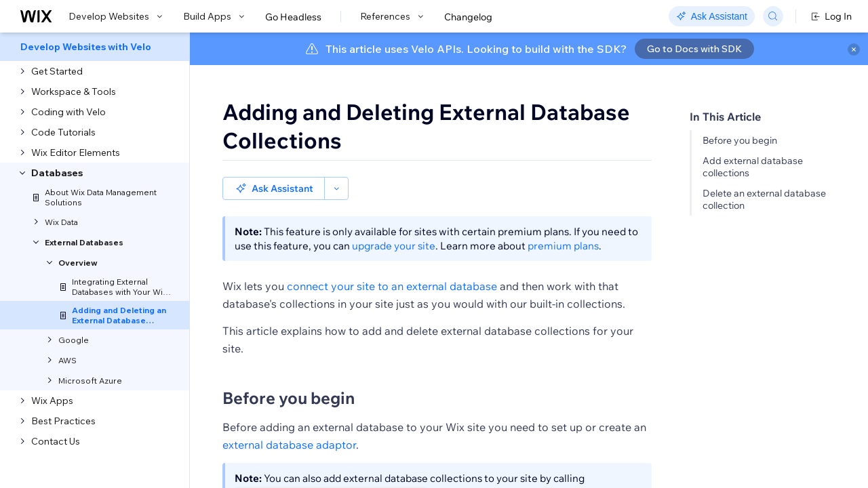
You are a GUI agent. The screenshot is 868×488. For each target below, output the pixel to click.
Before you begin (740, 140)
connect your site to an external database (392, 286)
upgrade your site (394, 246)
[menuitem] (95, 47)
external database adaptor (289, 445)
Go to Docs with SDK (694, 49)
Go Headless (293, 17)
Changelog (468, 17)
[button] (274, 188)
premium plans (563, 246)
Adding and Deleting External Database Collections (426, 126)
